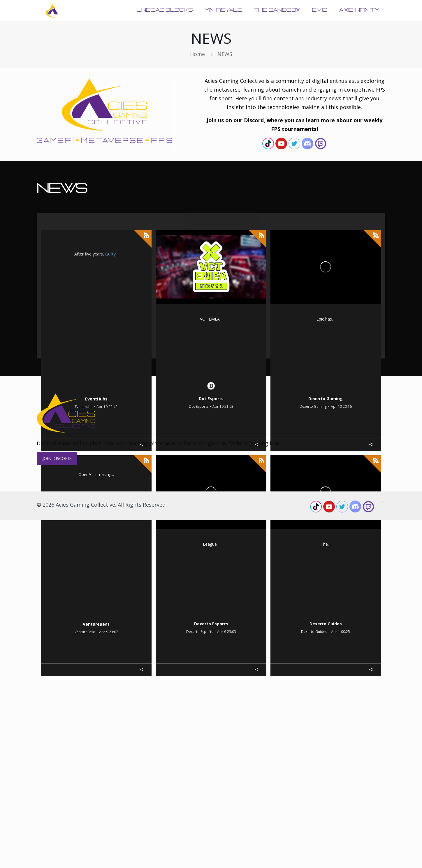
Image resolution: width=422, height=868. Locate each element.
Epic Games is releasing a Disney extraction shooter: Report (326, 386)
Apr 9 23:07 (109, 652)
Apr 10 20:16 (341, 427)
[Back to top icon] (383, 850)
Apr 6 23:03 (227, 652)
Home (197, 54)
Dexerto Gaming (326, 419)
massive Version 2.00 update (79, 265)
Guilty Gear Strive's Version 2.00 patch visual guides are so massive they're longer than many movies (96, 386)
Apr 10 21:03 (223, 427)
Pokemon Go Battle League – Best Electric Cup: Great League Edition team (326, 611)
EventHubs (96, 419)
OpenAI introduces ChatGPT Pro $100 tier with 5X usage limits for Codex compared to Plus (96, 612)
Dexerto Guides (326, 644)
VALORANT (229, 330)
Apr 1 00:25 (341, 652)
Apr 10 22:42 (107, 427)
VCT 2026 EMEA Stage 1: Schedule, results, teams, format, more (211, 386)
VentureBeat (96, 644)
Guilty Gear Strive (98, 254)
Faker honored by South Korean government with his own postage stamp (211, 611)
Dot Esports (211, 419)
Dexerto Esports (211, 644)
